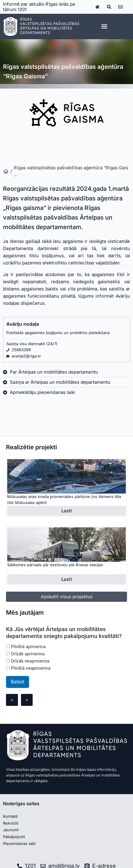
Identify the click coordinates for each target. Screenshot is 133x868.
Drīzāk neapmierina (28, 661)
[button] (104, 26)
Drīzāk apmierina (25, 654)
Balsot (18, 682)
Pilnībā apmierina (26, 647)
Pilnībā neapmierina (28, 668)
